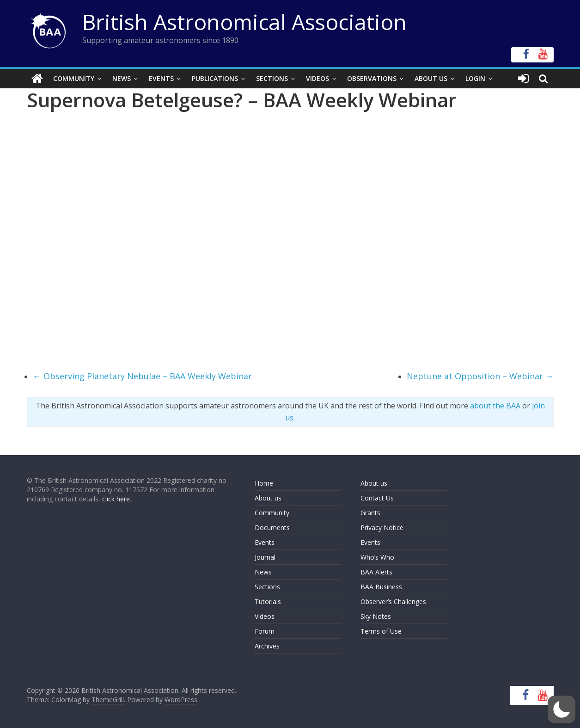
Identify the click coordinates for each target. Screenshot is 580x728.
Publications (215, 78)
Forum (265, 631)
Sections (272, 78)
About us (268, 498)
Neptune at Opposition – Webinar (480, 376)
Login (475, 78)
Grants (370, 513)
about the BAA (495, 406)
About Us (431, 78)
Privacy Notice (382, 527)
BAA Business (381, 587)
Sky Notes (376, 616)
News (122, 78)
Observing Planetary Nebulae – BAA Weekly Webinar (142, 376)
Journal (265, 557)
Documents (272, 527)
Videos (317, 78)
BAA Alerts (376, 572)
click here (116, 499)
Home (264, 483)
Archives (267, 646)
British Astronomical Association (244, 22)
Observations (372, 78)
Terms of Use (381, 631)
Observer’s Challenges (393, 602)
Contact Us (377, 498)
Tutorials (268, 602)
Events (161, 78)
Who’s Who (377, 557)
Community (74, 78)
